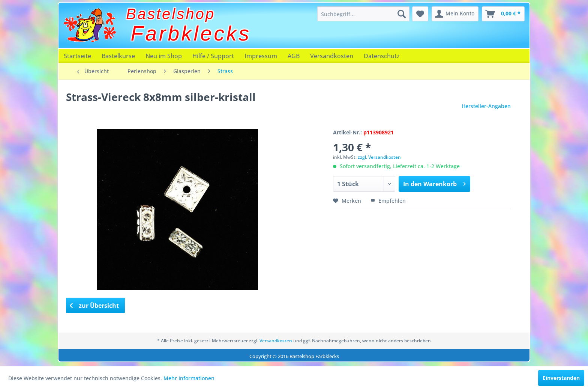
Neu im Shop (164, 56)
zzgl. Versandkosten (379, 157)
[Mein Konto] (455, 14)
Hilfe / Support (213, 56)
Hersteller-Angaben (486, 106)
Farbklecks (191, 33)
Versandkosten (332, 56)
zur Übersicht (94, 306)
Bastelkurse (118, 56)
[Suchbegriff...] (363, 14)
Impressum (261, 56)
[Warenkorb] (503, 14)
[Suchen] (402, 14)
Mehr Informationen (189, 378)
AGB (294, 56)
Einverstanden (561, 378)
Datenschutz (382, 56)
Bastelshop (171, 14)
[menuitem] (363, 14)
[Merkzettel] (420, 14)
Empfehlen (388, 201)
